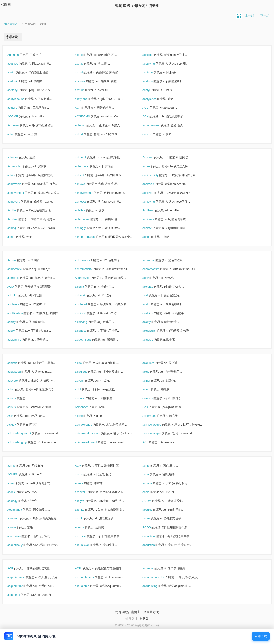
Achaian (85, 125)
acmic (83, 474)
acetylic (17, 108)
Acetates (18, 55)
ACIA (15, 287)
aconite (84, 510)
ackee (83, 416)
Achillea (85, 210)
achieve (85, 184)
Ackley (16, 425)
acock (16, 492)
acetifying (153, 64)
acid (150, 295)
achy (150, 278)
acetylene (86, 99)
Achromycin (87, 278)
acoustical (154, 536)
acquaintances (89, 577)
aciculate (85, 295)
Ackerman (154, 416)
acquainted (87, 586)
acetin (16, 72)
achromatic (19, 269)
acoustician (87, 545)
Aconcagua (19, 510)
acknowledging (22, 442)
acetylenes (154, 99)
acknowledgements (92, 433)
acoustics (153, 545)
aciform (84, 381)
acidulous (86, 372)
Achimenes (87, 219)
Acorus (84, 527)
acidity (151, 322)
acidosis (152, 340)
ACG (150, 108)
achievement (20, 193)
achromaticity (88, 269)
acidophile (154, 331)
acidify (16, 322)
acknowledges (156, 433)
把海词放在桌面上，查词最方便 (137, 612)
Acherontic (87, 166)
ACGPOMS (87, 116)
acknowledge (88, 425)
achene (152, 134)
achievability (155, 175)
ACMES (17, 474)
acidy (151, 372)
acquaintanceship (159, 577)
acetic (83, 55)
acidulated (19, 372)
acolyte (84, 501)
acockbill (85, 492)
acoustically (20, 545)
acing (16, 389)
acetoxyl (17, 90)
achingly (85, 228)
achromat (153, 260)
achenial (85, 157)
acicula (84, 287)
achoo (151, 237)
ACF (82, 108)
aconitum (18, 518)
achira (16, 237)
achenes (18, 157)
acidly (16, 331)
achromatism (156, 269)
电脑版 (144, 619)
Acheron (153, 157)
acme (151, 466)
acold (151, 492)
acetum (84, 90)
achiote (152, 228)
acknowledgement (24, 433)
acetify (84, 64)
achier (16, 175)
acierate (17, 381)
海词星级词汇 (12, 24)
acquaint (153, 568)
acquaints (18, 595)
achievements (89, 193)
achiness (153, 219)
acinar (151, 381)
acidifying (86, 322)
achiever (153, 193)
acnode (152, 483)
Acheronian (19, 166)
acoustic (85, 536)
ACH (150, 116)
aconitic (152, 510)
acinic (151, 389)
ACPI (83, 568)
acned (16, 483)
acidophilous (88, 340)
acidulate (153, 363)
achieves (85, 202)
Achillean (153, 210)
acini (83, 389)
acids (83, 363)
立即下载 (261, 636)
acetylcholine (21, 99)
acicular (17, 295)
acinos (16, 398)
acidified (85, 313)
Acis (150, 407)
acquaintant (20, 586)
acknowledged (157, 425)
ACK (15, 416)
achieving (153, 202)
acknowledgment (91, 442)
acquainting (155, 586)
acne (150, 474)
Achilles (17, 219)
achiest (84, 175)
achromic (18, 278)
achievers (18, 202)
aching (16, 228)
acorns (16, 527)
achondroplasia (90, 237)
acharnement (156, 125)
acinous (152, 398)
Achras (17, 260)
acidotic (17, 363)
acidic (151, 304)
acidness (85, 331)
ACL (150, 442)
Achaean (18, 125)
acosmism (19, 536)
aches (151, 166)
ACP (15, 568)
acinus (16, 407)
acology (17, 501)
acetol (83, 72)
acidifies (152, 313)
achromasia (87, 260)
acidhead (86, 304)
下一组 (265, 15)
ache (15, 134)
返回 (6, 5)
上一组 (250, 15)
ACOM (152, 501)
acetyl (151, 90)
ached (84, 134)
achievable (19, 184)
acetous (152, 81)
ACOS (151, 527)
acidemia (18, 304)
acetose (85, 81)
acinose (85, 398)
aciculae (153, 287)
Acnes (84, 483)
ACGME (17, 116)
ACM (83, 466)
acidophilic (19, 340)
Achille (16, 210)
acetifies (17, 64)
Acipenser (86, 407)
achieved (153, 184)
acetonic (17, 81)
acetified (153, 55)
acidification (20, 313)
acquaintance (21, 577)
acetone (152, 72)
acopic (84, 518)
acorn (151, 518)
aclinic (16, 466)
